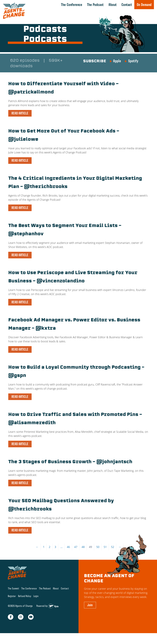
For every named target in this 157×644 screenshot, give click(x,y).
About (113, 5)
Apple (117, 61)
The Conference (72, 5)
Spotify (133, 61)
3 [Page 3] (55, 556)
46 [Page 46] (68, 556)
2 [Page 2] (50, 556)
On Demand (144, 5)
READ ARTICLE (20, 114)
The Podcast (95, 5)
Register (12, 605)
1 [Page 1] (44, 556)
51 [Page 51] (105, 556)
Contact (127, 5)
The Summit (13, 597)
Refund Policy (25, 605)
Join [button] (90, 614)
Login (36, 605)
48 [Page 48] (83, 556)
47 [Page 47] (76, 556)
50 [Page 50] (98, 556)
